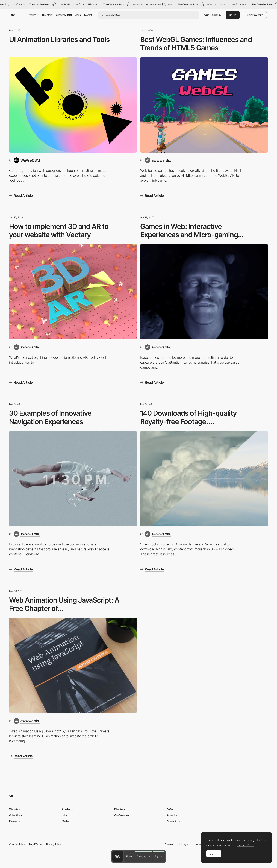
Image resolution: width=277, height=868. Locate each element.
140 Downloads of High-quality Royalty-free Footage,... (188, 417)
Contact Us (173, 821)
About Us (172, 815)
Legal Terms (36, 844)
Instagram (185, 844)
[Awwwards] (14, 15)
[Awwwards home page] (118, 856)
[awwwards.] (158, 160)
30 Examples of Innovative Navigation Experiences (50, 417)
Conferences (122, 815)
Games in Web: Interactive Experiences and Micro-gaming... (192, 231)
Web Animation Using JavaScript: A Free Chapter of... (64, 604)
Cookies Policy (17, 844)
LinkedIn (199, 844)
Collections (15, 815)
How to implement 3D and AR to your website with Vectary (59, 231)
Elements (14, 821)
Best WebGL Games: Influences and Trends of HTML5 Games (196, 44)
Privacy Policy (54, 844)
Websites (14, 809)
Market (88, 15)
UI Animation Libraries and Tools (59, 40)
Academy (64, 15)
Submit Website (254, 15)
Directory (47, 15)
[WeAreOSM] (27, 160)
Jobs (78, 15)
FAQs (170, 809)
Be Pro (233, 15)
